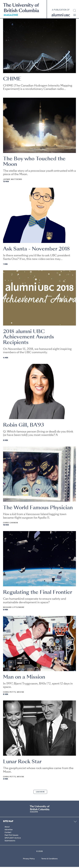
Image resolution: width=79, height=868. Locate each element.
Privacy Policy (29, 860)
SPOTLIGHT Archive (13, 839)
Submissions (10, 842)
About (7, 828)
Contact (8, 833)
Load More (40, 793)
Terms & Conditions (49, 860)
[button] (75, 15)
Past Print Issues (11, 836)
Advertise (9, 830)
